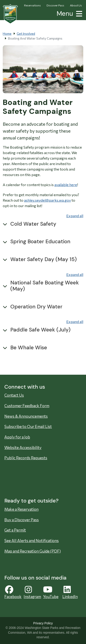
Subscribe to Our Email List (28, 426)
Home (7, 33)
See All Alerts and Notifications (32, 541)
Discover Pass (55, 5)
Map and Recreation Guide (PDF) (33, 551)
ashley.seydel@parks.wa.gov (47, 200)
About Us (76, 5)
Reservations (32, 5)
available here (66, 185)
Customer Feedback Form (27, 406)
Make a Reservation (21, 509)
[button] (78, 13)
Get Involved (26, 33)
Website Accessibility (23, 448)
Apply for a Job (17, 437)
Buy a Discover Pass (22, 520)
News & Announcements (26, 416)
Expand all (75, 216)
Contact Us (14, 395)
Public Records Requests (26, 458)
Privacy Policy (43, 623)
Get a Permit (15, 530)
